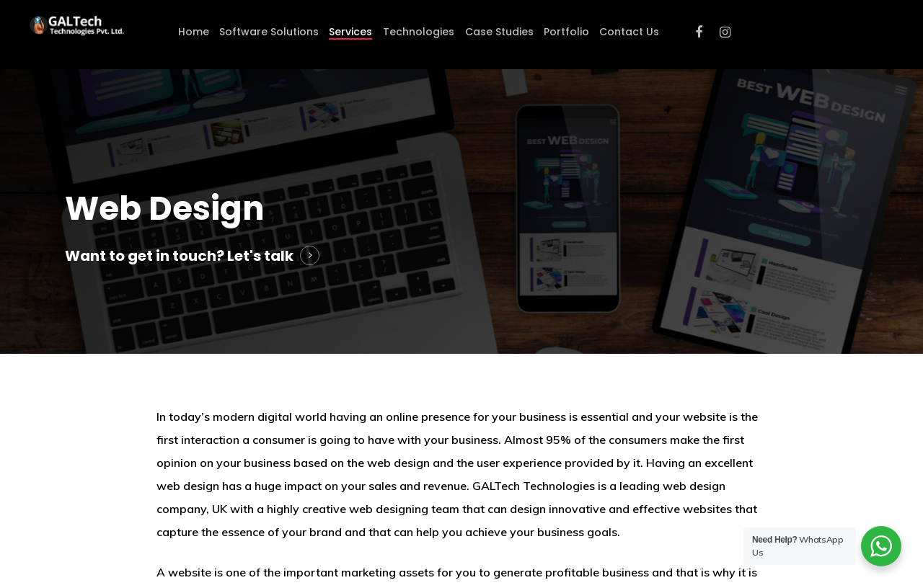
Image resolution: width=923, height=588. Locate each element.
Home (194, 32)
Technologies (419, 32)
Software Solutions (269, 32)
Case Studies (499, 32)
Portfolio (566, 32)
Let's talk (260, 256)
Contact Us (629, 32)
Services (350, 32)
